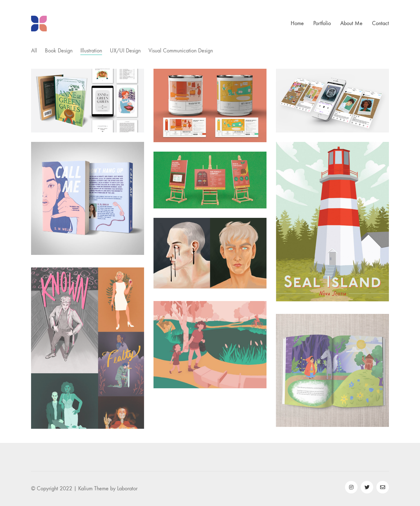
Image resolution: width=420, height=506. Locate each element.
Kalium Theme (93, 489)
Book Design (59, 51)
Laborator (127, 489)
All (34, 51)
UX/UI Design (125, 51)
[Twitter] (367, 487)
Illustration (91, 51)
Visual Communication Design (181, 51)
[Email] (383, 487)
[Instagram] (351, 487)
